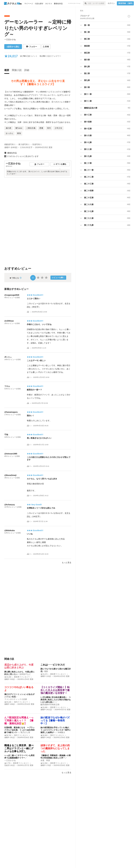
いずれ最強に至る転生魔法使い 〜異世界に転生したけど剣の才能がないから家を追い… (56, 700)
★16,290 (8, 677)
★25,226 (8, 702)
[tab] (7, 71)
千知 (6, 435)
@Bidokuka (10, 530)
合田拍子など (25, 674)
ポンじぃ (8, 357)
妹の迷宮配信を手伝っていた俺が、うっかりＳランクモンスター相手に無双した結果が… (56, 730)
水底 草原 (45, 760)
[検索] (85, 3)
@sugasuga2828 (12, 295)
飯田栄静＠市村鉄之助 (50, 704)
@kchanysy (10, 505)
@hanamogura (11, 412)
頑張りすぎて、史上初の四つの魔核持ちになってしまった (55, 748)
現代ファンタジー (21, 702)
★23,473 (44, 674)
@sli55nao (9, 321)
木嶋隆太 (61, 732)
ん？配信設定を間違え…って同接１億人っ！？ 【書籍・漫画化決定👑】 (19, 720)
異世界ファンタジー (22, 677)
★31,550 (44, 763)
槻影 (46, 671)
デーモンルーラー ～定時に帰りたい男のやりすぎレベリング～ (38, 28)
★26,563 (44, 735)
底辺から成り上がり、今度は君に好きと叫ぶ (19, 666)
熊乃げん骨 (25, 732)
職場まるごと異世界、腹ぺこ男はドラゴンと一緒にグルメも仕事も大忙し (19, 748)
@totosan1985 (11, 454)
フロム (7, 386)
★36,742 (8, 735)
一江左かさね (10, 39)
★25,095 (44, 707)
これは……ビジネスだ (53, 665)
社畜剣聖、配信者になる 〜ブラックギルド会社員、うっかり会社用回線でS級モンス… (19, 730)
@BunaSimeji (10, 475)
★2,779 (7, 763)
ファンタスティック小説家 (16, 699)
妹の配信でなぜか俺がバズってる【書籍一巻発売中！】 (55, 720)
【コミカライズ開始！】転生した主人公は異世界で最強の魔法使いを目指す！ (55, 690)
